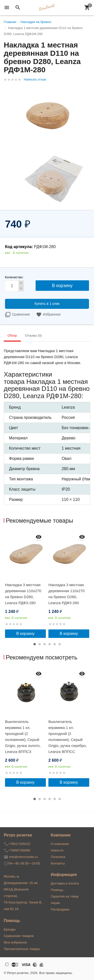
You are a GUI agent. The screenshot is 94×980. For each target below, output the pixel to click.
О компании (60, 844)
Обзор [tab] (12, 335)
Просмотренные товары (22, 949)
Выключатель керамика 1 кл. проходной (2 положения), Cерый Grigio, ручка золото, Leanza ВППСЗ (23, 737)
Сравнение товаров (19, 936)
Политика (58, 857)
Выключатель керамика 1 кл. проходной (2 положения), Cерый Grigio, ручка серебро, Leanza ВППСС (68, 737)
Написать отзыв (35, 80)
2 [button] (40, 644)
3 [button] (45, 644)
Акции (55, 903)
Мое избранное (15, 942)
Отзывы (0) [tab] (33, 335)
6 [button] (60, 644)
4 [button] (50, 644)
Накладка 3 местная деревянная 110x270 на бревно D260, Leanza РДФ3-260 (66, 594)
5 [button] (55, 644)
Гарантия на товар (65, 896)
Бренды (10, 929)
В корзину (25, 634)
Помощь (57, 890)
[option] (25, 584)
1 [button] (35, 644)
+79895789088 (19, 850)
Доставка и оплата (65, 883)
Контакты (58, 863)
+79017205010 (19, 844)
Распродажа (60, 909)
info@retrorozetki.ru (24, 857)
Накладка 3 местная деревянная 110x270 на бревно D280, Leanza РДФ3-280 (23, 594)
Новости (57, 850)
